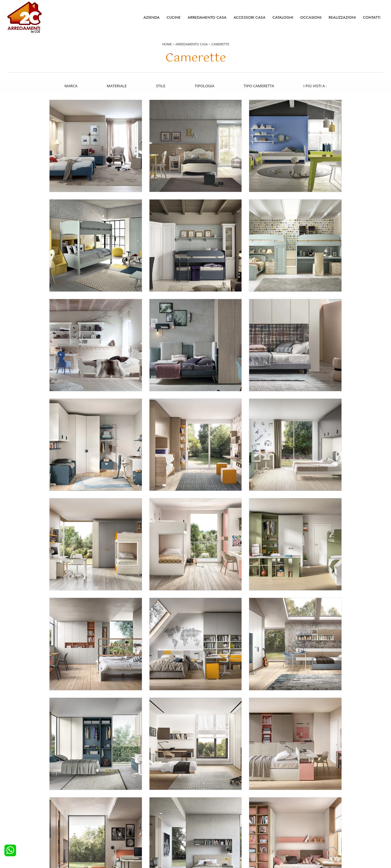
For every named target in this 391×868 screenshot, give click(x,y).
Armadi (111, 823)
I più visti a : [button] (316, 86)
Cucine (174, 17)
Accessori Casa (250, 17)
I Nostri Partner (306, 831)
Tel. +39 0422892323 (257, 852)
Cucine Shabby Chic (27, 831)
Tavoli (204, 823)
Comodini (113, 831)
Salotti (204, 807)
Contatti (372, 17)
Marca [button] (70, 86)
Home (167, 44)
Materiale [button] (116, 86)
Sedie (204, 831)
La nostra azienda (309, 807)
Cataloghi (283, 17)
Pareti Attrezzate (213, 815)
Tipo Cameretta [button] (259, 86)
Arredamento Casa (207, 17)
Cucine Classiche (25, 823)
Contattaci (302, 815)
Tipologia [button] (205, 86)
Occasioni (311, 17)
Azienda (151, 17)
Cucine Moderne (25, 815)
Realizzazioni (342, 17)
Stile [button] (161, 86)
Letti (109, 807)
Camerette (220, 44)
